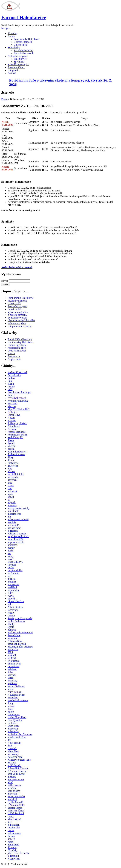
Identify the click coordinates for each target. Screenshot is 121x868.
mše (10, 822)
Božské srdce (14, 375)
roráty (11, 556)
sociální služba (15, 570)
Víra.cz (11, 353)
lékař (10, 782)
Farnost (11, 36)
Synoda (11, 443)
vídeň (10, 593)
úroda (10, 689)
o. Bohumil (13, 856)
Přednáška (13, 649)
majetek (12, 502)
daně (10, 746)
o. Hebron (13, 531)
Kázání (11, 836)
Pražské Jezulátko (17, 432)
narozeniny (13, 754)
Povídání (12, 429)
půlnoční (12, 630)
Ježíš (10, 389)
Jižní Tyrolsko (15, 720)
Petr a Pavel (14, 426)
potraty (11, 548)
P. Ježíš (11, 418)
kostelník (12, 748)
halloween (13, 466)
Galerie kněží (21, 45)
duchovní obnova (16, 454)
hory (10, 469)
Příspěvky (13, 850)
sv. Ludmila (13, 661)
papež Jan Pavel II (17, 644)
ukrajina (12, 582)
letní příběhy (14, 791)
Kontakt (12, 73)
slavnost (12, 565)
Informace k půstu (17, 323)
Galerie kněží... (15, 309)
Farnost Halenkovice (24, 17)
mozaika (12, 777)
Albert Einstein (15, 607)
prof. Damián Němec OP (20, 633)
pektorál (12, 655)
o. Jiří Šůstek (14, 765)
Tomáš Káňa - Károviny (20, 339)
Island (11, 384)
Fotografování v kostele (20, 326)
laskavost (12, 491)
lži (9, 500)
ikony (10, 703)
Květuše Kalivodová (18, 401)
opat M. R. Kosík (16, 774)
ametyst (12, 446)
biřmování (13, 729)
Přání (10, 652)
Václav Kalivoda (16, 686)
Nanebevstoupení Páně (19, 760)
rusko (10, 559)
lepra (10, 494)
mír (9, 517)
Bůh (10, 381)
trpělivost (12, 683)
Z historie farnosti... (18, 315)
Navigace (6, 28)
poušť (10, 551)
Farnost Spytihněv (17, 345)
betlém (11, 449)
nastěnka (12, 522)
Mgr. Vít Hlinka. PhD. (19, 409)
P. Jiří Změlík (14, 743)
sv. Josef (12, 658)
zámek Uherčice (16, 601)
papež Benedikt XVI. (18, 536)
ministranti (13, 511)
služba (11, 567)
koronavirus (14, 714)
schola (11, 627)
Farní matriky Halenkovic (21, 342)
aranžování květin (17, 737)
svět (10, 576)
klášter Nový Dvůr (17, 717)
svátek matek (14, 833)
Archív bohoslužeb (23, 50)
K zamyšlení (14, 859)
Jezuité (11, 387)
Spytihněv (19, 62)
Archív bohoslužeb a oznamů (17, 267)
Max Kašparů (14, 819)
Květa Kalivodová (17, 398)
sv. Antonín (13, 573)
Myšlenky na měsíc (17, 301)
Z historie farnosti (23, 42)
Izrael (10, 709)
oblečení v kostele (17, 534)
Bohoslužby (14, 48)
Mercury (12, 406)
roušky (11, 613)
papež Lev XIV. (16, 539)
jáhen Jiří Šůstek (16, 811)
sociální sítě (14, 828)
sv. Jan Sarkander (16, 621)
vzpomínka (13, 590)
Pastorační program (17, 56)
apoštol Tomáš (15, 808)
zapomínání (13, 666)
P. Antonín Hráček (17, 771)
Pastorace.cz (14, 356)
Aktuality (12, 33)
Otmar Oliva (14, 415)
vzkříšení (12, 587)
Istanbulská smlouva (18, 700)
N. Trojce (12, 412)
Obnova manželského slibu (21, 320)
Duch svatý (13, 726)
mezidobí (12, 799)
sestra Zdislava (15, 562)
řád (9, 604)
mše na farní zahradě (18, 519)
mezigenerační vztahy (19, 508)
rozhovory (13, 610)
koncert (11, 839)
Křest (10, 842)
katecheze (13, 480)
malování (12, 794)
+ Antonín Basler (16, 805)
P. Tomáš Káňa (15, 641)
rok (9, 553)
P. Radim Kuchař (16, 695)
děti (9, 740)
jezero (11, 712)
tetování (12, 675)
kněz (10, 483)
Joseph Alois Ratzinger (19, 392)
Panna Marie (14, 635)
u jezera (12, 579)
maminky (12, 505)
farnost (11, 706)
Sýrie (10, 678)
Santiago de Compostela (20, 618)
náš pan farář (14, 528)
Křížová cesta (14, 785)
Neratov (12, 763)
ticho (10, 672)
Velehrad (12, 669)
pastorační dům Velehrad (20, 647)
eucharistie (13, 463)
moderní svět (14, 514)
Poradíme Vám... (16, 67)
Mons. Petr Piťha (16, 796)
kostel (11, 486)
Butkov (11, 378)
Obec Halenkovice (17, 351)
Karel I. (11, 395)
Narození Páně (15, 757)
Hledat (5, 281)
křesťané (12, 788)
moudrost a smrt (16, 780)
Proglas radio (14, 359)
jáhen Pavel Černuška (19, 853)
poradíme (12, 545)
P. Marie (12, 420)
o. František (14, 825)
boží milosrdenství (17, 452)
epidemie (12, 723)
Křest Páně (13, 751)
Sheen (11, 440)
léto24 (11, 497)
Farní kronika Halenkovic (27, 39)
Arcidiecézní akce (17, 348)
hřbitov (11, 471)
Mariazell (12, 404)
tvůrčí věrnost (14, 692)
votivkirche (13, 584)
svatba (11, 830)
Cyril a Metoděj (16, 802)
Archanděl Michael (17, 372)
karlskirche (13, 477)
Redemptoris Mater (17, 435)
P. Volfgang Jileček (17, 423)
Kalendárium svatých (18, 64)
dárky (10, 457)
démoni (11, 460)
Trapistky (12, 681)
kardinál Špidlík (16, 474)
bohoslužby (13, 731)
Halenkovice (20, 59)
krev (10, 488)
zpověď (11, 599)
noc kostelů (13, 525)
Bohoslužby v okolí (24, 53)
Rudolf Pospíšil (15, 437)
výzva (11, 596)
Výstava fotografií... (18, 312)
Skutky (11, 624)
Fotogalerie (13, 70)
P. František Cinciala (18, 768)
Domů (4, 99)
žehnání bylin (14, 664)
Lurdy (11, 816)
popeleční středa (16, 542)
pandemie (12, 638)
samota (11, 616)
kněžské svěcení (16, 813)
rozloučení (13, 698)
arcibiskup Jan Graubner (20, 734)
